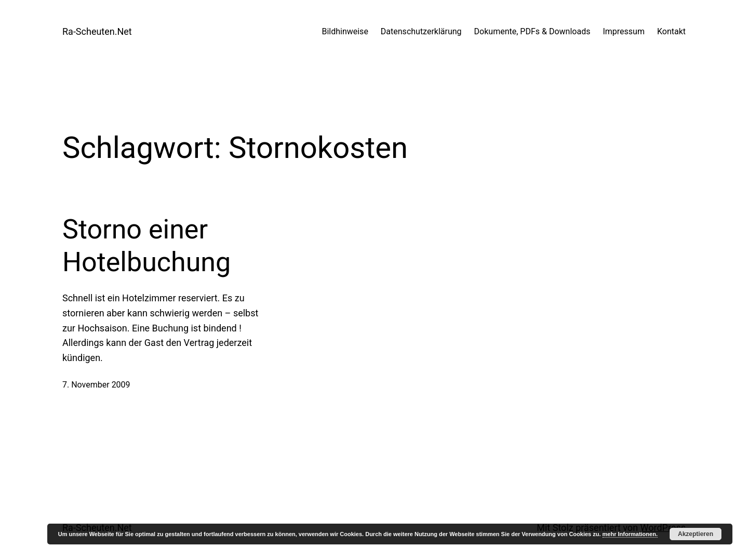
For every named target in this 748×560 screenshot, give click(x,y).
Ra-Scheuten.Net (97, 31)
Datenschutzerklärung (421, 31)
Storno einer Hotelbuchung (146, 245)
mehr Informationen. (630, 534)
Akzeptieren (696, 534)
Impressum (624, 31)
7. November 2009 (96, 385)
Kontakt (671, 31)
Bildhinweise (345, 31)
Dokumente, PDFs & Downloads (532, 31)
